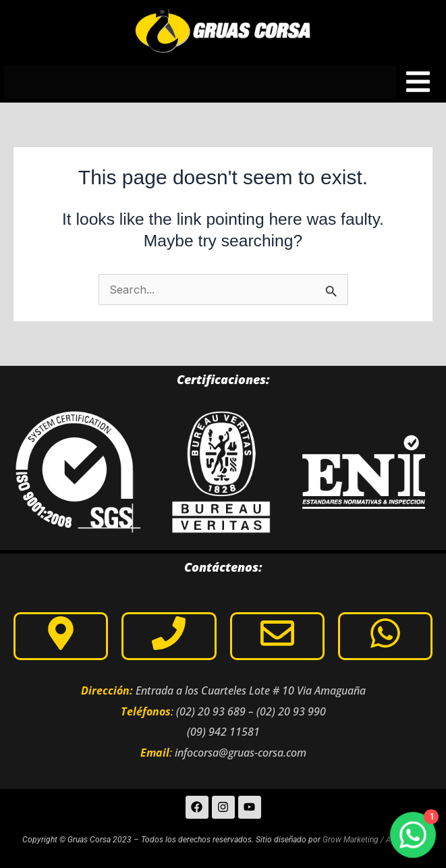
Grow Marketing (351, 840)
